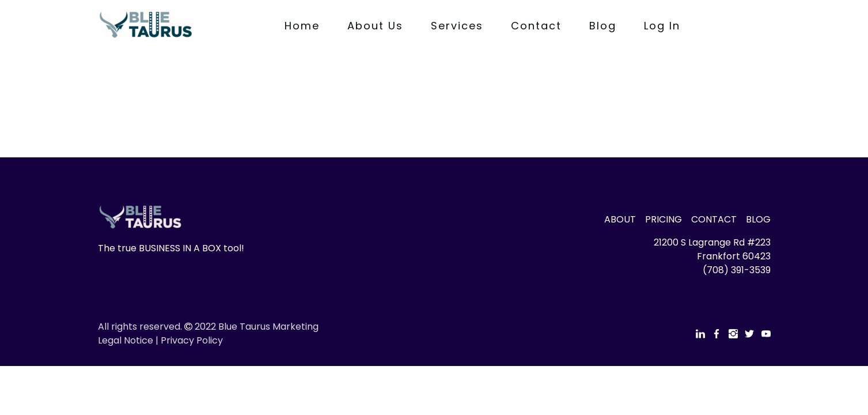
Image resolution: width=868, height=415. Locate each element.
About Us (375, 26)
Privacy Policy (192, 340)
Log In (662, 26)
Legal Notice (126, 340)
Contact (536, 26)
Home (302, 26)
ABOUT (620, 219)
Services (457, 26)
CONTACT (714, 219)
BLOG (758, 219)
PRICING (664, 219)
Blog (603, 26)
